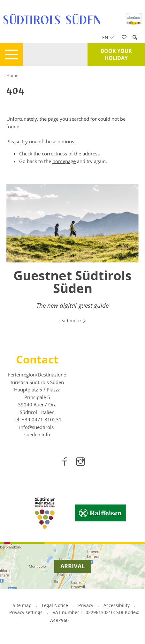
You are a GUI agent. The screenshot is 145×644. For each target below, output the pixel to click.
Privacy (86, 605)
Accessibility (117, 605)
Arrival (72, 566)
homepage (64, 161)
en (108, 37)
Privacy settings (27, 612)
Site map (22, 605)
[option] (72, 258)
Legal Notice (55, 605)
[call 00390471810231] (42, 419)
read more (72, 321)
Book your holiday (116, 54)
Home (12, 75)
